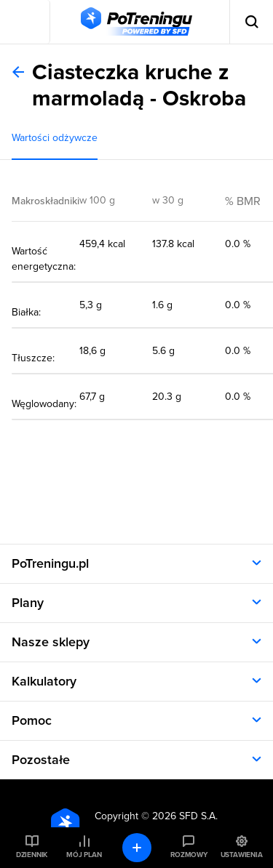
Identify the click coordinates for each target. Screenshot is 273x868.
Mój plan (84, 855)
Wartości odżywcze (55, 138)
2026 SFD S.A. (185, 816)
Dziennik (32, 855)
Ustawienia (242, 855)
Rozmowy (189, 855)
